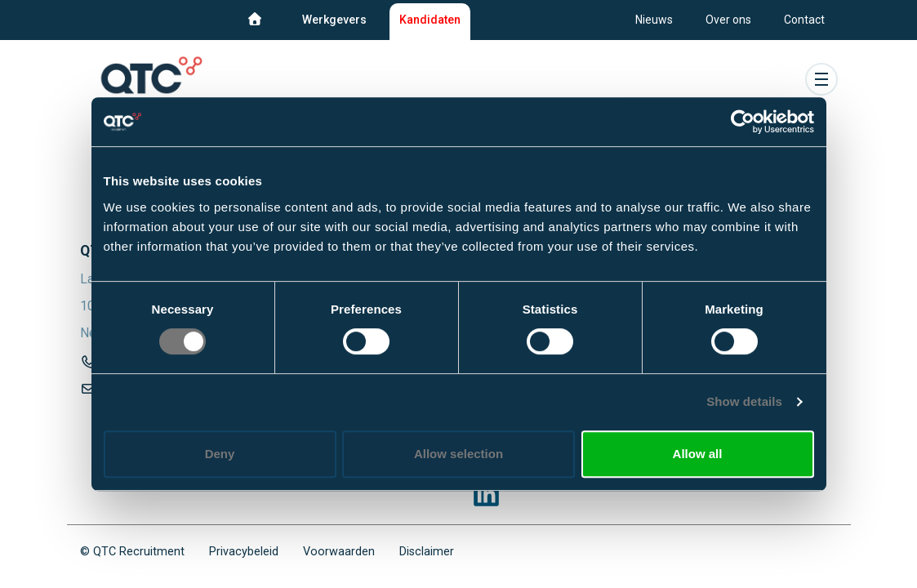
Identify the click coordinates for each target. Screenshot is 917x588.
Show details (744, 401)
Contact (804, 20)
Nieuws (654, 20)
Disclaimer (427, 552)
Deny (220, 454)
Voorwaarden (339, 552)
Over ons (728, 20)
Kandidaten (430, 20)
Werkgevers (334, 20)
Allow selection (459, 454)
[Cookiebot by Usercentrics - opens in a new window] (743, 122)
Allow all (698, 454)
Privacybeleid (244, 552)
